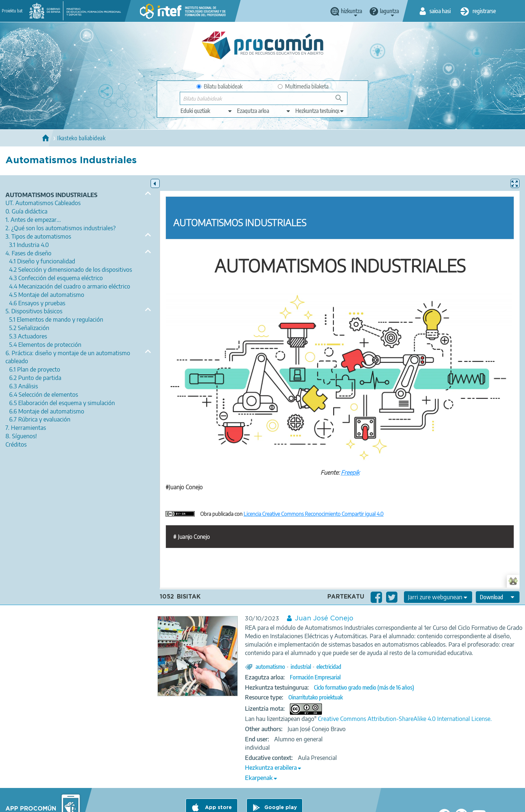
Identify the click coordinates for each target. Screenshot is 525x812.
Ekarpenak (259, 778)
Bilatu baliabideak (219, 86)
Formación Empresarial (315, 677)
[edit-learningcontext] (320, 111)
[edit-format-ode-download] (498, 597)
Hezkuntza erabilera (271, 768)
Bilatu (342, 101)
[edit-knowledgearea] (264, 111)
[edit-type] (207, 111)
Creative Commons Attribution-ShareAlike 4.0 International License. (405, 719)
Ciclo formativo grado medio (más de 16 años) (364, 687)
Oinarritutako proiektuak (316, 697)
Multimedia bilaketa (303, 86)
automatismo (270, 667)
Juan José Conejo (324, 619)
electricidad (329, 667)
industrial (301, 667)
